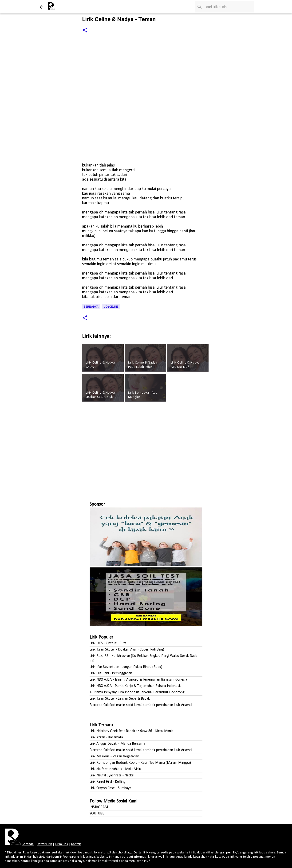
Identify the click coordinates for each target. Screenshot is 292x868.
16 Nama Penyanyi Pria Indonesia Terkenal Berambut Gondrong (137, 692)
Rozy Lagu (30, 853)
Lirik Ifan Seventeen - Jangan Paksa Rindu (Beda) (126, 667)
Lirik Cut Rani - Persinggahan (111, 673)
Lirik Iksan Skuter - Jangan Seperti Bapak (120, 699)
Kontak (76, 844)
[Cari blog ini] (229, 7)
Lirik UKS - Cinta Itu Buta (108, 643)
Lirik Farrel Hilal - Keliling (108, 782)
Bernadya (91, 307)
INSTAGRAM (99, 807)
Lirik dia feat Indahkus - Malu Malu (115, 769)
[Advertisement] (146, 450)
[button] (85, 30)
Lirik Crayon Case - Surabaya (110, 788)
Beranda (28, 844)
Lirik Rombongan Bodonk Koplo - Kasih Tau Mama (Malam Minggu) (140, 763)
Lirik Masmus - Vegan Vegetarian (114, 756)
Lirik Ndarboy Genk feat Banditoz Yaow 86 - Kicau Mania (131, 731)
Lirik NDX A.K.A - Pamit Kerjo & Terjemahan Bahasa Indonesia (136, 686)
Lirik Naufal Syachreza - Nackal (112, 775)
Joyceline (111, 307)
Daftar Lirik (44, 844)
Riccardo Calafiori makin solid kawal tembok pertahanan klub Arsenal (141, 705)
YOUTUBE (97, 814)
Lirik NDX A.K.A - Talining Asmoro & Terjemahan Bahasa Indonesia (138, 680)
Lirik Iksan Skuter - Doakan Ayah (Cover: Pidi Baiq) (127, 650)
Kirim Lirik (62, 844)
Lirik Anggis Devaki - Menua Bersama (117, 744)
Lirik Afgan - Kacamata (106, 737)
